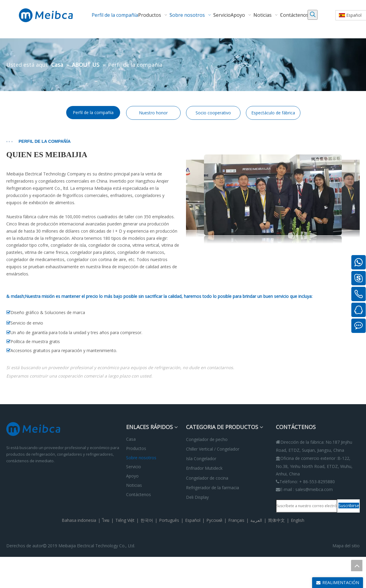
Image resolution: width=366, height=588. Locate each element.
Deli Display (197, 497)
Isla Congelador (201, 459)
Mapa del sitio (346, 546)
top (357, 566)
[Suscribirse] (349, 506)
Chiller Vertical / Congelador (213, 449)
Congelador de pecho (207, 439)
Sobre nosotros (141, 458)
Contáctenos (139, 494)
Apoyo (132, 476)
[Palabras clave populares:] (313, 15)
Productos (136, 448)
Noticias (134, 485)
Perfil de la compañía (93, 112)
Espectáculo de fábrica (273, 113)
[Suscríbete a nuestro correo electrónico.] (307, 506)
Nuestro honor (153, 113)
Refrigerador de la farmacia (213, 488)
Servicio (134, 467)
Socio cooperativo (213, 113)
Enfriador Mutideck (204, 468)
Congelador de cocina (207, 478)
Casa (131, 439)
